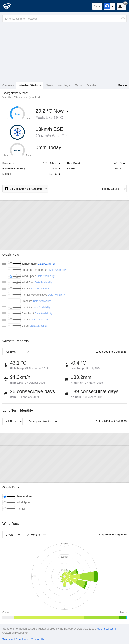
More (121, 85)
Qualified (34, 97)
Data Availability (46, 264)
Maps (78, 85)
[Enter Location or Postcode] (64, 19)
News (49, 85)
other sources (105, 629)
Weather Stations (30, 85)
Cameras (8, 85)
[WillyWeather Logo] (9, 6)
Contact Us (38, 639)
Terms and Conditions (16, 639)
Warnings (64, 85)
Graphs (92, 85)
